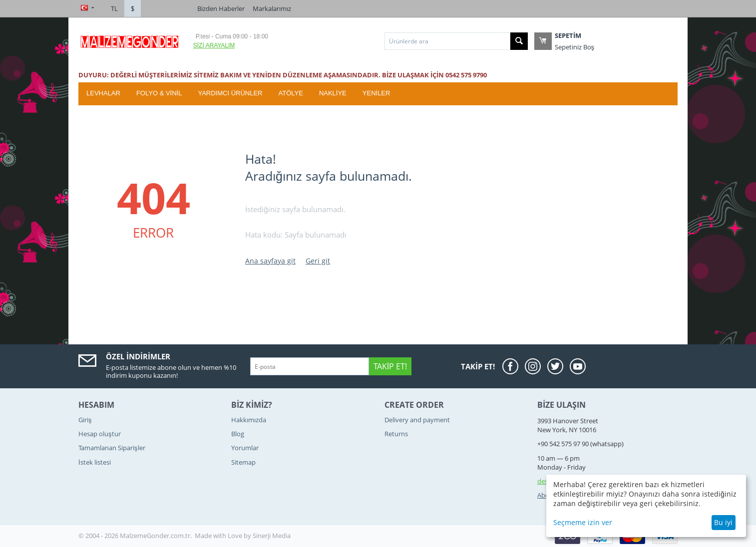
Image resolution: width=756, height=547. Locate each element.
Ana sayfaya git (270, 261)
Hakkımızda (249, 420)
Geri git (318, 261)
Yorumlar (245, 448)
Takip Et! (390, 366)
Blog (238, 434)
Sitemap (243, 462)
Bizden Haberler (221, 8)
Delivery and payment (417, 420)
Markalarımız (272, 8)
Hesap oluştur (100, 434)
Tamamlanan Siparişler (112, 448)
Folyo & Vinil (159, 93)
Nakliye (333, 93)
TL (114, 8)
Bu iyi (723, 522)
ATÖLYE (291, 93)
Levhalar (103, 93)
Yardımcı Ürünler (230, 93)
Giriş (85, 420)
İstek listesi (95, 462)
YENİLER (377, 93)
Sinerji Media (272, 536)
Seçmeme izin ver (583, 522)
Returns (396, 434)
